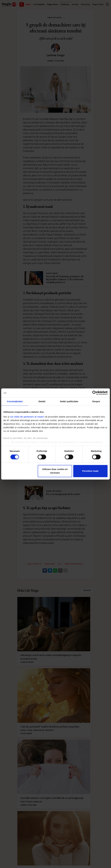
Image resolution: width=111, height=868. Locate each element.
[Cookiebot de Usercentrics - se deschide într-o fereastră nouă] (95, 393)
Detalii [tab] (42, 401)
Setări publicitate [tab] (69, 401)
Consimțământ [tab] (15, 401)
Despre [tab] (96, 401)
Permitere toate (90, 471)
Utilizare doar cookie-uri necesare (55, 471)
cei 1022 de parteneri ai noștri (27, 417)
